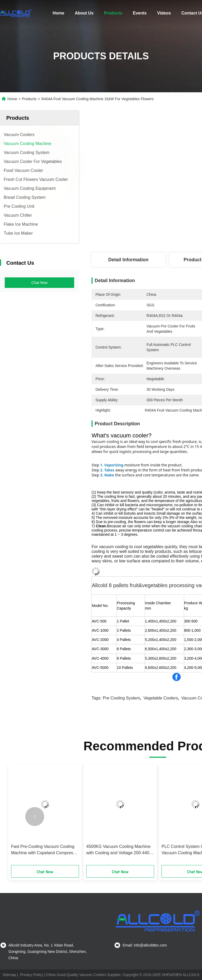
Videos (164, 13)
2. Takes (107, 470)
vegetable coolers (161, 698)
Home (58, 13)
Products (113, 13)
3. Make (107, 475)
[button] (35, 817)
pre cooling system (121, 698)
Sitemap (9, 975)
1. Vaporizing (112, 465)
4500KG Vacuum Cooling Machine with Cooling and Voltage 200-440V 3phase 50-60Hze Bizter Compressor (119, 850)
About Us (84, 13)
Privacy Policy (31, 975)
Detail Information (128, 260)
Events (140, 13)
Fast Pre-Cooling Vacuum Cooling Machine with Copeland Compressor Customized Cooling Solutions (45, 850)
